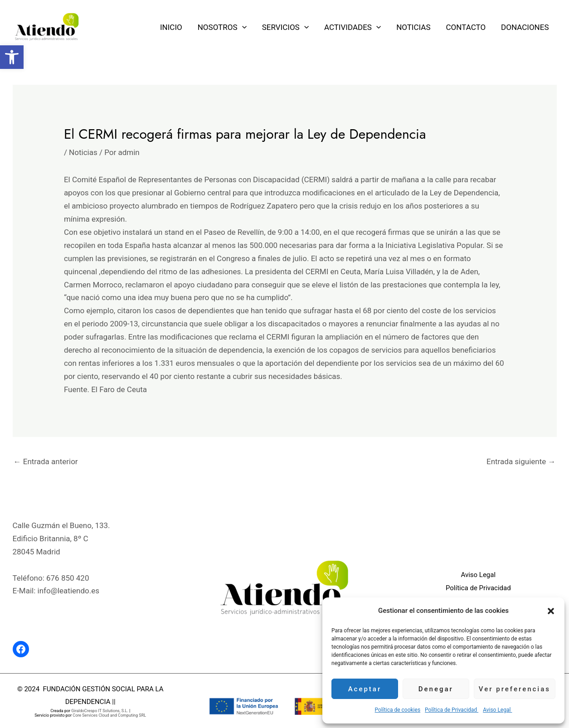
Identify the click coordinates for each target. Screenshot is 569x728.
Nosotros (222, 27)
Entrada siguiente (521, 461)
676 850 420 (68, 578)
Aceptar (365, 689)
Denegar (436, 689)
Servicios (285, 27)
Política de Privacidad (452, 710)
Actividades (353, 27)
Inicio (171, 27)
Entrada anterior (46, 461)
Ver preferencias (515, 689)
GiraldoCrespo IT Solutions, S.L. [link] (100, 711)
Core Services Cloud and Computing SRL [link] (109, 715)
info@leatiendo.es (68, 591)
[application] (242, 27)
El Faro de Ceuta (119, 389)
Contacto (466, 27)
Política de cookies (398, 710)
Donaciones (525, 27)
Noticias (413, 27)
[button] (12, 57)
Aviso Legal (497, 710)
